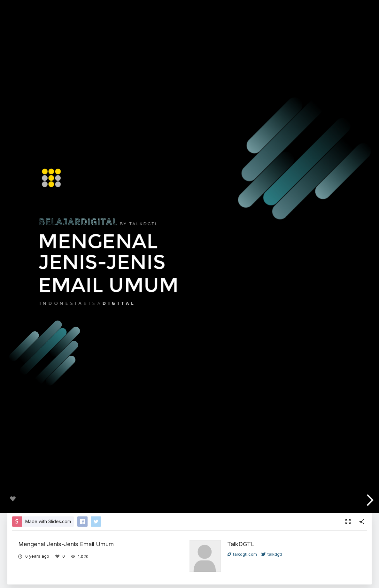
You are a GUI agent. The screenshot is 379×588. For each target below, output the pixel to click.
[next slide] (369, 500)
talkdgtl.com (242, 554)
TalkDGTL (241, 544)
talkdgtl (272, 554)
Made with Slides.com (48, 521)
